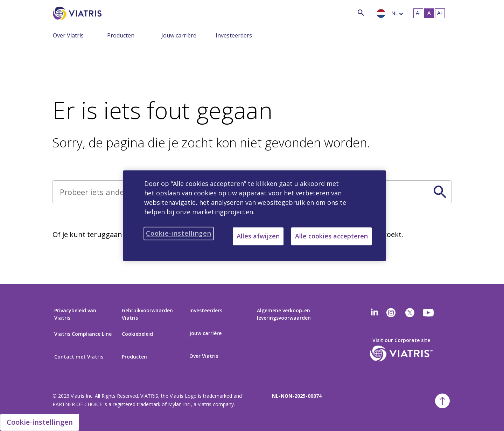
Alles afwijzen (258, 236)
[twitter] (410, 313)
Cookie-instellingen (40, 422)
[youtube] (429, 313)
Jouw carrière (179, 35)
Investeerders (234, 35)
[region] (254, 215)
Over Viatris (68, 35)
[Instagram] (391, 313)
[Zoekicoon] (361, 12)
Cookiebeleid (137, 334)
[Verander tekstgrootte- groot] (440, 13)
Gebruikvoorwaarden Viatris (147, 314)
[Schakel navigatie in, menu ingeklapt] (102, 35)
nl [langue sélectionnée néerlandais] (395, 13)
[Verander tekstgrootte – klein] (418, 13)
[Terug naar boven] (442, 401)
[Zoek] (114, 12)
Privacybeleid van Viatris (75, 314)
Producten (121, 35)
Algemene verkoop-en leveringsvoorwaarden (284, 314)
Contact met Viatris (79, 357)
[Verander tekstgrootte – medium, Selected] (429, 13)
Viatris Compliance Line (83, 334)
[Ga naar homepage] (78, 13)
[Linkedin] (374, 313)
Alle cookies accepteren (331, 236)
